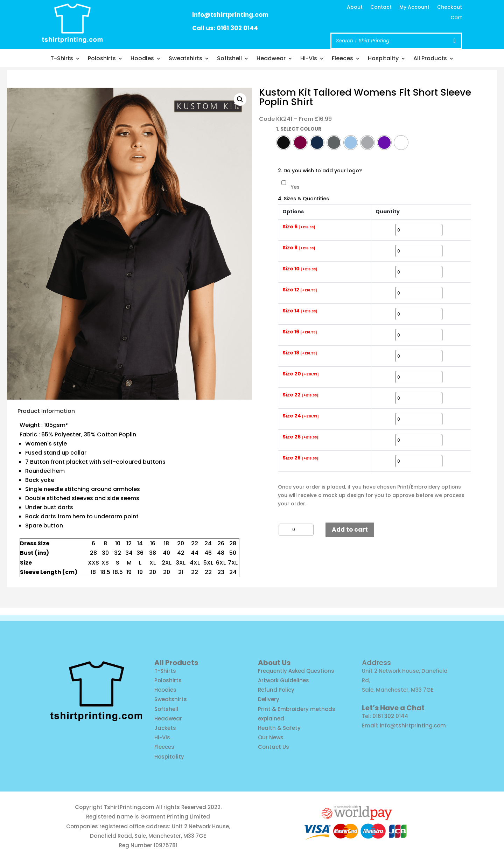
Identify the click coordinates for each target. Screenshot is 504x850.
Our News (271, 737)
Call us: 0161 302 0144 (225, 28)
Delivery (269, 699)
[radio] (283, 143)
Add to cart (350, 530)
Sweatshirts (185, 59)
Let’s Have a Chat (393, 708)
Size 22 (300, 395)
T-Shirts (62, 59)
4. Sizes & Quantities (303, 199)
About (355, 8)
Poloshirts (102, 59)
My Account (414, 8)
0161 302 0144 (390, 716)
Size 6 (299, 227)
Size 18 (300, 353)
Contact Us (274, 747)
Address (376, 663)
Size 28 (300, 458)
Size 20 (301, 374)
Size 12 (300, 290)
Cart (456, 18)
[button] (240, 99)
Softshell (229, 59)
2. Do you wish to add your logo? (320, 171)
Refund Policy (276, 690)
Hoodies (142, 59)
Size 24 (301, 416)
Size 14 (300, 311)
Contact (381, 8)
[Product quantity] (296, 530)
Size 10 (300, 269)
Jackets (165, 728)
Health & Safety (279, 728)
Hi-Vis (309, 59)
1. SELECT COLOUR (299, 129)
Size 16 (300, 332)
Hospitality (383, 59)
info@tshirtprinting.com (230, 15)
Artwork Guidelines (283, 680)
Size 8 (299, 248)
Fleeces (342, 59)
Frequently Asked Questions (296, 671)
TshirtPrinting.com (129, 807)
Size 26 (300, 437)
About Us (274, 663)
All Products (430, 59)
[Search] (455, 41)
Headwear (271, 59)
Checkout (450, 8)
